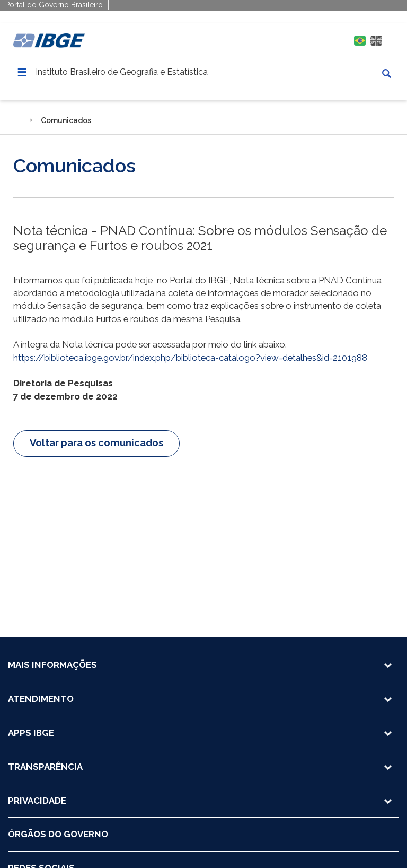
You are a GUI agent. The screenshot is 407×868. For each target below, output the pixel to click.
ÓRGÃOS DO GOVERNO (58, 834)
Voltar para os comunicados (96, 443)
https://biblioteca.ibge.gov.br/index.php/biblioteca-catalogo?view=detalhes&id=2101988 (190, 358)
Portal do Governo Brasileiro (54, 5)
